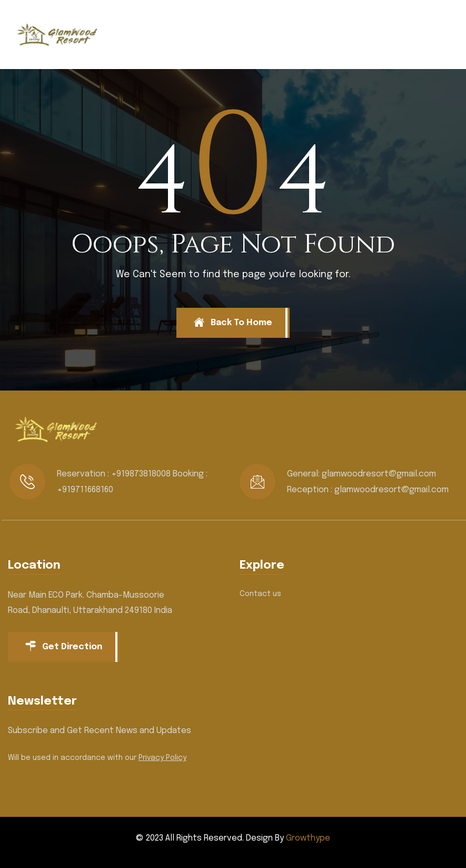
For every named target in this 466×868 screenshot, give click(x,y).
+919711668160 (85, 490)
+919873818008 (141, 474)
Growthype (308, 838)
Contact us (260, 594)
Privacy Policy (162, 758)
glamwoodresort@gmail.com (379, 474)
